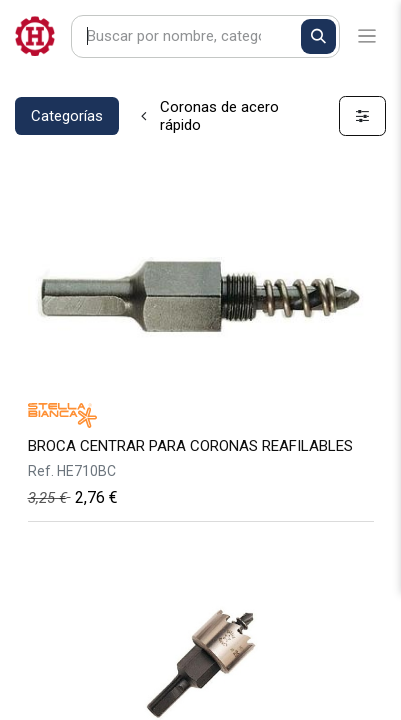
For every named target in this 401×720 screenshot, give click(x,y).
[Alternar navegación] (367, 36)
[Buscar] (318, 36)
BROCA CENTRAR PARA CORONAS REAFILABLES (190, 446)
